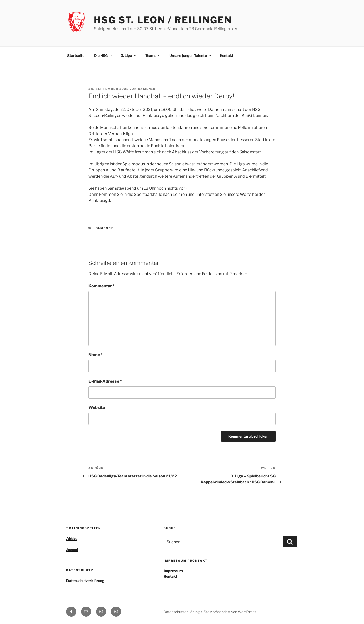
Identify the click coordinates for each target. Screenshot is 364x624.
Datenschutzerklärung (85, 581)
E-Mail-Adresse (105, 381)
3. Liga (129, 56)
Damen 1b (105, 228)
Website (97, 408)
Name (96, 355)
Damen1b (147, 89)
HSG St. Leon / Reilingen (163, 20)
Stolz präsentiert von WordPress (230, 612)
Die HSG (103, 56)
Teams (153, 56)
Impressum (173, 571)
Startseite (76, 56)
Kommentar (102, 286)
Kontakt (227, 56)
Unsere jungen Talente (190, 56)
